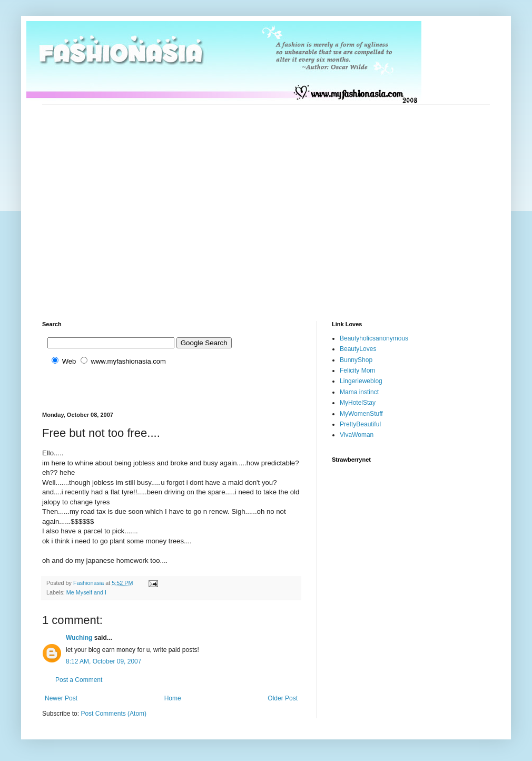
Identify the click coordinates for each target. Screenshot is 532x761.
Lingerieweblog (361, 381)
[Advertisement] (99, 204)
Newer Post (61, 698)
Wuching (79, 638)
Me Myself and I (86, 592)
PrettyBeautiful (360, 424)
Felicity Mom (357, 370)
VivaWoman (357, 435)
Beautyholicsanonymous (374, 338)
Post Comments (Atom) (114, 714)
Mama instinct (359, 392)
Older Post (283, 698)
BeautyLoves (358, 349)
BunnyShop (356, 360)
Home (173, 698)
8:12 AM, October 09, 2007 (104, 661)
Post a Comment (79, 680)
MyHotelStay (358, 403)
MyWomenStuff (361, 414)
